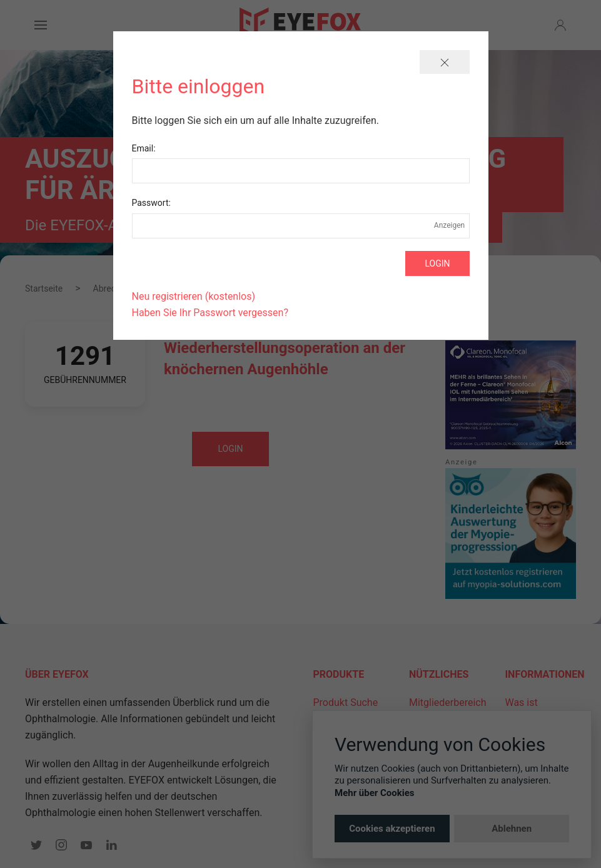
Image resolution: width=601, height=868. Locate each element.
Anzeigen (450, 225)
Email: (144, 148)
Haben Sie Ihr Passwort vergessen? (210, 313)
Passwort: (151, 203)
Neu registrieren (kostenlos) (194, 296)
